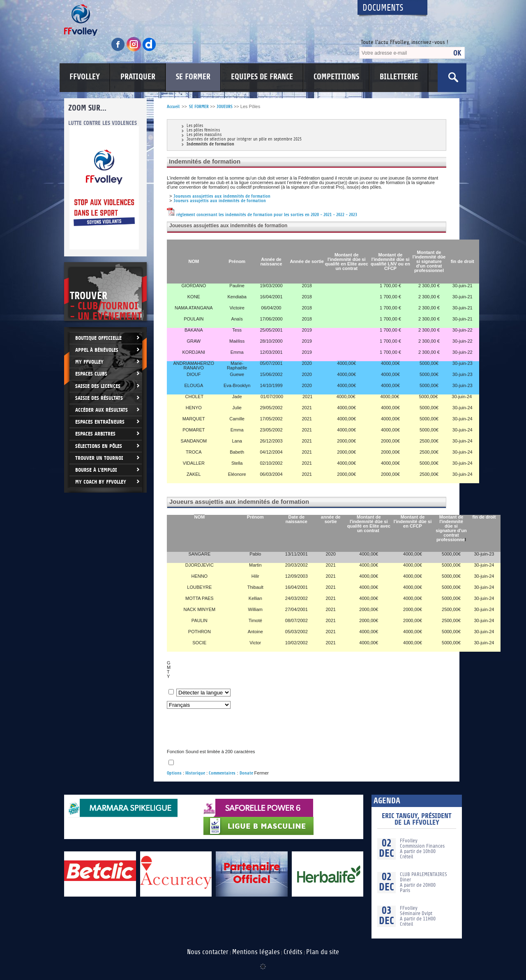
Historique (195, 773)
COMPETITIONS (336, 77)
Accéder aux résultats (102, 410)
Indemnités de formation (210, 144)
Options (174, 773)
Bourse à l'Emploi (96, 470)
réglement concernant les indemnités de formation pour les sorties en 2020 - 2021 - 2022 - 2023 (262, 215)
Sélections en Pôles (99, 446)
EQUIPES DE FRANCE (262, 77)
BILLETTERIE (399, 77)
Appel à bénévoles (97, 350)
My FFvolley (89, 362)
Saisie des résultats (99, 398)
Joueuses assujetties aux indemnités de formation (222, 196)
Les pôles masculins (204, 135)
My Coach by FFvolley (101, 482)
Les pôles (195, 126)
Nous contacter (208, 952)
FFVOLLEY (85, 77)
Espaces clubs (91, 374)
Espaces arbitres (95, 434)
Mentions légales (256, 952)
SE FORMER (193, 77)
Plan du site (323, 952)
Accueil (173, 107)
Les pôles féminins (203, 130)
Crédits (293, 952)
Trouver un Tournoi (99, 458)
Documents (383, 8)
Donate (246, 773)
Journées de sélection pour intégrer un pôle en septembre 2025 (244, 140)
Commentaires (222, 773)
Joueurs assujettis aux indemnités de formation (220, 201)
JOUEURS (225, 107)
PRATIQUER (138, 77)
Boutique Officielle (98, 338)
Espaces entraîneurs (100, 422)
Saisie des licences (98, 386)
